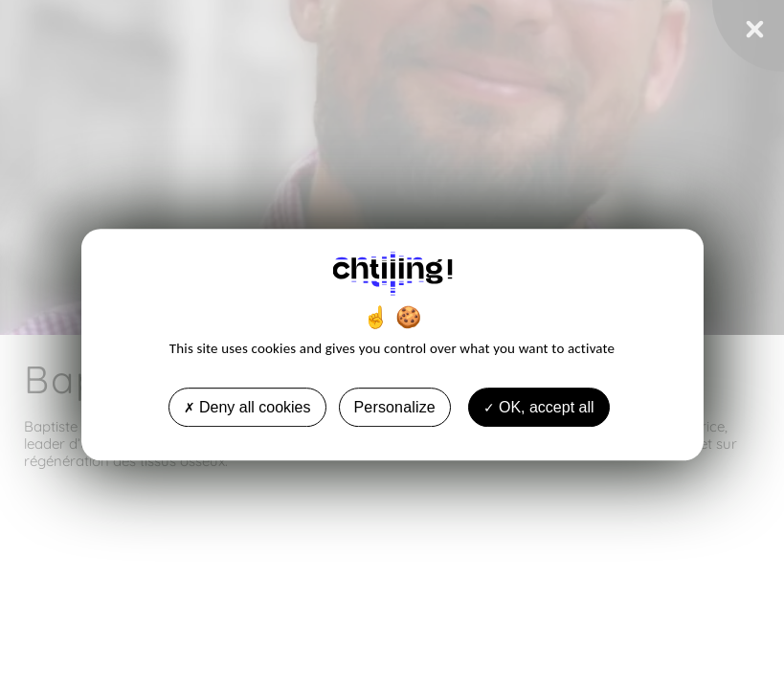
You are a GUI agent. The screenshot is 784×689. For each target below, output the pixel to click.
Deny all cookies (247, 407)
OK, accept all (539, 407)
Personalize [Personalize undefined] (395, 407)
